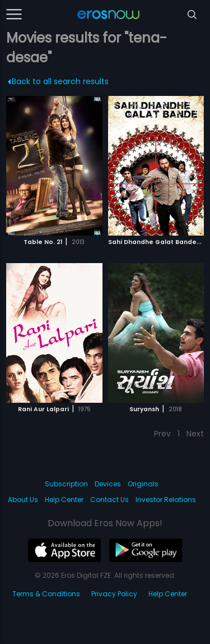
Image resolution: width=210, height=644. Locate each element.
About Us (23, 500)
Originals (143, 484)
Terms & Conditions (46, 594)
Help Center (64, 500)
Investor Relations (166, 500)
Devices (108, 484)
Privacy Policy (114, 594)
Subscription (66, 484)
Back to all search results (59, 81)
